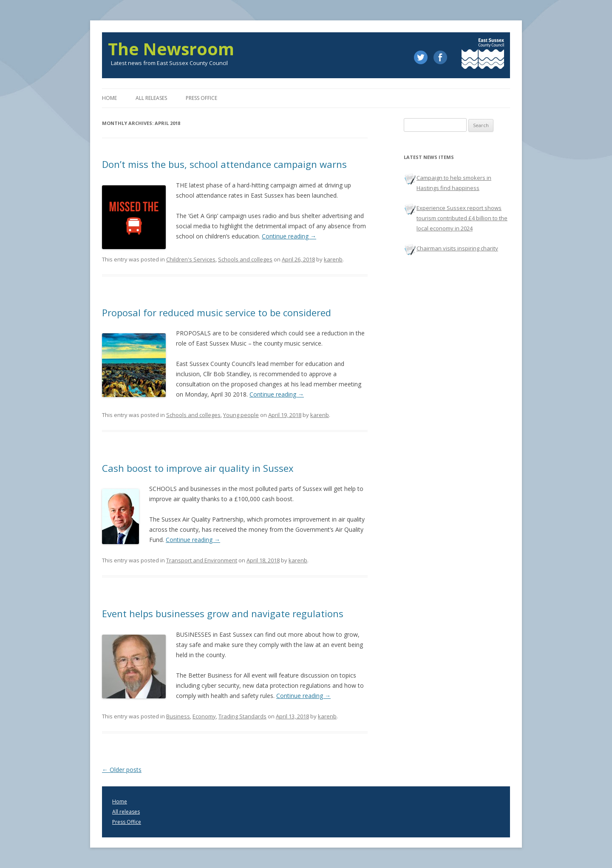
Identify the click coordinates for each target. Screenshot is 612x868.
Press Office (127, 822)
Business (178, 716)
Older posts (122, 770)
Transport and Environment (202, 560)
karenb (333, 259)
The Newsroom (171, 49)
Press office (201, 98)
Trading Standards (242, 716)
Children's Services (191, 259)
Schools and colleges (245, 259)
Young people (241, 415)
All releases (151, 98)
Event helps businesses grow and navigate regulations (223, 613)
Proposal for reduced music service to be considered (217, 312)
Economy (204, 716)
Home (109, 98)
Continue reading (289, 236)
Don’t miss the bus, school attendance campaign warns (224, 164)
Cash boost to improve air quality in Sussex (198, 468)
